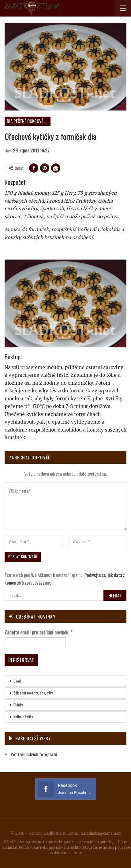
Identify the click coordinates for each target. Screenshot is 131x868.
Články (18, 705)
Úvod (17, 681)
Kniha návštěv (23, 717)
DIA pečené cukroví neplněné (29, 121)
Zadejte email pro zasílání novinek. (38, 632)
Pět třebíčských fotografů (34, 754)
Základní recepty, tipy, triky (33, 693)
